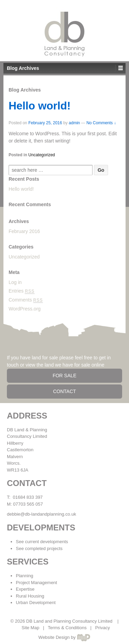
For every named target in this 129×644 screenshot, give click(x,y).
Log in (15, 282)
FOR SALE (64, 376)
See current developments (42, 542)
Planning (25, 576)
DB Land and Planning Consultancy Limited (69, 621)
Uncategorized (41, 155)
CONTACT (64, 391)
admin (74, 123)
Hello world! (40, 106)
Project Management (36, 583)
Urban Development (36, 603)
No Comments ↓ (101, 123)
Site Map (30, 628)
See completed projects (39, 548)
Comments (26, 300)
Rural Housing (30, 596)
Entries (22, 291)
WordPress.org (25, 309)
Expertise (25, 589)
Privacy (103, 628)
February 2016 (24, 231)
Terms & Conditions (67, 628)
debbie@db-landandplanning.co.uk (41, 514)
